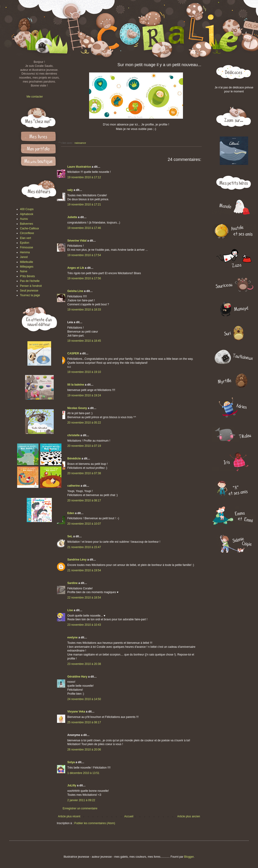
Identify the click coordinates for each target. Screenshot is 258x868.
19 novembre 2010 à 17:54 (84, 255)
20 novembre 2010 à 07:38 (84, 473)
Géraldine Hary (77, 677)
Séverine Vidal (77, 241)
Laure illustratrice (79, 167)
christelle (74, 435)
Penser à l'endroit (31, 286)
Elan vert (25, 238)
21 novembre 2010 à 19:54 (84, 570)
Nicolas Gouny (77, 408)
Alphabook (27, 214)
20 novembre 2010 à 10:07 (84, 524)
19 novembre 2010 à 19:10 (84, 372)
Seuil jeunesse (29, 291)
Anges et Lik (76, 268)
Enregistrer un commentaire (80, 808)
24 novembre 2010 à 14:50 (84, 699)
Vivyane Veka (76, 712)
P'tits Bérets (27, 276)
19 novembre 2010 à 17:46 (84, 228)
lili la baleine (76, 385)
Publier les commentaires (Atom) (95, 823)
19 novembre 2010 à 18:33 (84, 310)
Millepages (27, 267)
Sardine (72, 583)
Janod (24, 257)
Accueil (129, 816)
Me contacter (35, 97)
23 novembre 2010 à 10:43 (84, 625)
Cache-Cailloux (29, 228)
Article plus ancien (189, 816)
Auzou (24, 219)
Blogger (189, 857)
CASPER (73, 353)
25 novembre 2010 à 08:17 (84, 722)
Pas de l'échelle (30, 281)
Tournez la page (30, 295)
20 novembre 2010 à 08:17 (84, 500)
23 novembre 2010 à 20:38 (84, 664)
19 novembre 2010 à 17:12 (84, 177)
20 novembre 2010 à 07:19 (84, 446)
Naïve (24, 271)
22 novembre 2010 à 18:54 (84, 598)
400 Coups (27, 209)
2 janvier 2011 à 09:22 (81, 800)
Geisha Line (75, 291)
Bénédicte (74, 459)
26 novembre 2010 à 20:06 (84, 750)
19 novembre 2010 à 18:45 (84, 341)
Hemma (25, 252)
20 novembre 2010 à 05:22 (84, 423)
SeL (70, 536)
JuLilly (72, 785)
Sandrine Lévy (77, 560)
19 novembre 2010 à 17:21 (84, 205)
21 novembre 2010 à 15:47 (84, 547)
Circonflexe (27, 233)
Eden (71, 513)
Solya (71, 762)
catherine (74, 486)
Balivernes (27, 224)
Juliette (72, 217)
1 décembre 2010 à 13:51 (83, 773)
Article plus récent (69, 816)
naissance (80, 143)
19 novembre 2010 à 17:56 (84, 278)
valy (70, 190)
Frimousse (27, 247)
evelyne (72, 637)
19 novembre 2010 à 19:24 (84, 395)
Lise (70, 610)
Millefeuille (27, 262)
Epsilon (25, 243)
